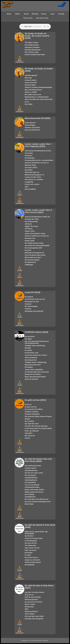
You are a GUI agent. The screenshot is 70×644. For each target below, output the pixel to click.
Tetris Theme (30, 614)
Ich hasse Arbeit (31, 167)
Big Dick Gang (30, 165)
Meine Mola (29, 504)
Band (9, 14)
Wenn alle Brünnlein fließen (35, 377)
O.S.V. (27, 102)
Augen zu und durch (33, 560)
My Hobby (29, 104)
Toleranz (28, 309)
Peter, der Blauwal (32, 431)
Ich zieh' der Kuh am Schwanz (36, 426)
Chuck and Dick (31, 83)
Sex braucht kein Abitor (34, 409)
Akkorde (35, 14)
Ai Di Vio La (29, 595)
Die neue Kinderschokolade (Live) (38, 502)
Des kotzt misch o (32, 557)
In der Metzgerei (31, 541)
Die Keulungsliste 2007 (34, 248)
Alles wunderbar (31, 357)
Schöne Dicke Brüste (33, 562)
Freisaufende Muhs (32, 487)
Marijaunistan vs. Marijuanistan (37, 97)
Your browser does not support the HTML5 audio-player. (35, 27)
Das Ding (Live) (31, 360)
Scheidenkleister (31, 478)
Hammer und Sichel (32, 127)
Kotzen (27, 438)
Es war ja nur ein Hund (33, 602)
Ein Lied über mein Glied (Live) (37, 499)
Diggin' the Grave (31, 226)
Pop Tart (28, 250)
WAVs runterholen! (20, 60)
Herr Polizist (30, 421)
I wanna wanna (30, 468)
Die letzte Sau (30, 238)
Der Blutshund (30, 262)
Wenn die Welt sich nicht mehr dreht (39, 99)
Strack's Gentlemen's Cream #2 (37, 236)
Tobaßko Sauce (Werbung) (35, 346)
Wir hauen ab (30, 436)
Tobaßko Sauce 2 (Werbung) (36, 362)
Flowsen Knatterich (32, 414)
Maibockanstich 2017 (33, 365)
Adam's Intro (30, 231)
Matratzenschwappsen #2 (34, 253)
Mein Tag (28, 78)
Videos (44, 14)
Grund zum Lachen (32, 184)
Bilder (18, 14)
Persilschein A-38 (31, 353)
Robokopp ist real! (32, 302)
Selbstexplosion (31, 480)
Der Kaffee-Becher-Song (34, 243)
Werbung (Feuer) (31, 611)
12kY (27, 187)
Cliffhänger (29, 265)
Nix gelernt (29, 297)
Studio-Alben (28, 18)
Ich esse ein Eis (31, 543)
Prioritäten (29, 367)
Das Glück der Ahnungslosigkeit (37, 245)
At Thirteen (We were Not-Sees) (37, 372)
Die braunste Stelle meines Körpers (38, 416)
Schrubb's (29, 433)
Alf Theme (29, 229)
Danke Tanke (30, 241)
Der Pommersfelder (32, 260)
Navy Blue (29, 170)
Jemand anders (31, 80)
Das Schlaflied (30, 189)
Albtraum (28, 224)
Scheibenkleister (31, 470)
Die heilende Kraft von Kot (35, 299)
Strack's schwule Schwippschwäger (39, 87)
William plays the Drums (34, 492)
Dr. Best (28, 555)
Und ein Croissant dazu (34, 538)
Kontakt (61, 14)
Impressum (45, 641)
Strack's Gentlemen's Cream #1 (37, 163)
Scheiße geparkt (31, 75)
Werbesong (29, 607)
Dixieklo (28, 348)
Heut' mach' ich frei (32, 548)
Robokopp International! (34, 311)
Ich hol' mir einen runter (34, 473)
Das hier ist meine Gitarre (35, 592)
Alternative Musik (42, 18)
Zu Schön (28, 350)
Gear (52, 14)
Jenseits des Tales (32, 219)
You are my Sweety (32, 485)
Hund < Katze (30, 604)
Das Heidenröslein (32, 45)
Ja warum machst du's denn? (36, 355)
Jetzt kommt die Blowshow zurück (38, 151)
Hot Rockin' (29, 536)
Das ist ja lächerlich (32, 130)
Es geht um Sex (31, 407)
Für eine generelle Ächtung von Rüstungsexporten (37, 342)
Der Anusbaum (31, 475)
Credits (20, 194)
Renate (27, 419)
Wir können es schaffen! (34, 179)
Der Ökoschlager (31, 306)
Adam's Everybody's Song (35, 233)
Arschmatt (29, 153)
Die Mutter (29, 553)
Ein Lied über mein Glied (34, 616)
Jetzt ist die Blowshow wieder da (37, 217)
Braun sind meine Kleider (34, 490)
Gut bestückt (30, 336)
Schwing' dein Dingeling (34, 619)
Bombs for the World (33, 374)
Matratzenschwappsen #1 (34, 175)
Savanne (28, 304)
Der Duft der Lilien (32, 424)
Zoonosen (29, 155)
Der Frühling (30, 494)
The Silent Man (30, 545)
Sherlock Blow (30, 85)
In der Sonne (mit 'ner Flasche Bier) (38, 428)
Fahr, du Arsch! (31, 550)
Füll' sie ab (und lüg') (33, 597)
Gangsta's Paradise (32, 47)
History (20, 277)
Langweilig (29, 182)
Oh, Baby (28, 339)
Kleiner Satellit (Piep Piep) (35, 54)
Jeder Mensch (30, 123)
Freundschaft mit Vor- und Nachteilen (39, 160)
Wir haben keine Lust (33, 94)
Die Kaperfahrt (30, 482)
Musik (26, 14)
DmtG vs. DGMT (31, 92)
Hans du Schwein (31, 379)
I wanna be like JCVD (33, 177)
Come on (28, 404)
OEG (27, 609)
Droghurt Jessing (31, 412)
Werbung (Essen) (31, 599)
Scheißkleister (30, 497)
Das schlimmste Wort (33, 466)
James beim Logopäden (34, 369)
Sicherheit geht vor (32, 172)
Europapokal (30, 565)
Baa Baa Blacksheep (33, 50)
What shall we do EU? (33, 257)
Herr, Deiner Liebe (32, 52)
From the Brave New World (35, 255)
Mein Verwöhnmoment (33, 90)
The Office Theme (32, 42)
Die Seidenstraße (31, 221)
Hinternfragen (30, 125)
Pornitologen (30, 158)
